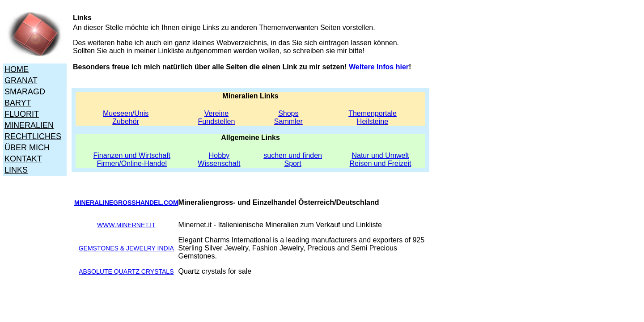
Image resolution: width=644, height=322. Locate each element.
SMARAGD (25, 92)
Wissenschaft (219, 163)
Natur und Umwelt (380, 155)
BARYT (18, 103)
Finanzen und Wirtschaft (132, 155)
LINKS (16, 170)
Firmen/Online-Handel (132, 163)
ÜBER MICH (27, 148)
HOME (17, 69)
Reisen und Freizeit (381, 163)
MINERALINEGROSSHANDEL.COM (126, 203)
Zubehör (126, 121)
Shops (288, 113)
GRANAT (21, 80)
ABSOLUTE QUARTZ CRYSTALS (126, 271)
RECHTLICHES (33, 136)
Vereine (216, 113)
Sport (293, 163)
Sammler (288, 121)
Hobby (219, 155)
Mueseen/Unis (126, 113)
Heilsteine (373, 121)
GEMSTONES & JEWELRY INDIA (126, 248)
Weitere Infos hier (379, 67)
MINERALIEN (29, 125)
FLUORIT (22, 114)
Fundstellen (217, 121)
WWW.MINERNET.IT (126, 225)
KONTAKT (23, 159)
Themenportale (373, 113)
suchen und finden (293, 155)
